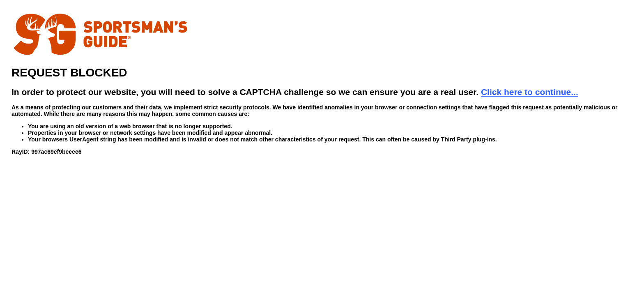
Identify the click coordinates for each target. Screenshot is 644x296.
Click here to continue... (530, 92)
